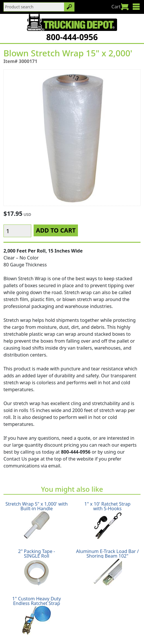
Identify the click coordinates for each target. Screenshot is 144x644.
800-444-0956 (72, 37)
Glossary (62, 631)
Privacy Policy (96, 624)
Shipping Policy (27, 624)
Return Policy (62, 624)
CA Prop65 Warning (98, 631)
